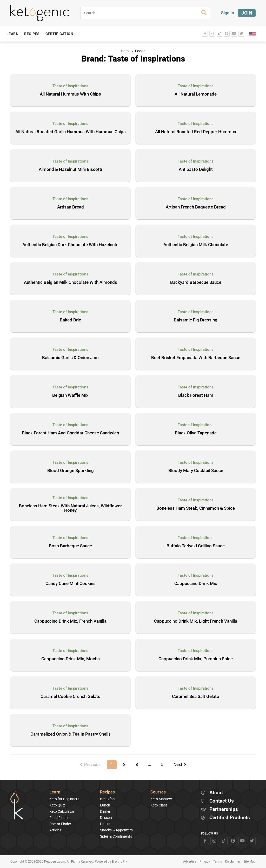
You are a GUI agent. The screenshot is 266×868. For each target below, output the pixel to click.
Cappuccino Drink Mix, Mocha (71, 659)
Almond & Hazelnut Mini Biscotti (70, 170)
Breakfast (108, 799)
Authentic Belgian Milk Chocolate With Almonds (71, 282)
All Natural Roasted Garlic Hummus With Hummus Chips (71, 132)
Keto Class (159, 805)
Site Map (250, 862)
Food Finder (59, 818)
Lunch (105, 805)
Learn (55, 792)
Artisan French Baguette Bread (196, 207)
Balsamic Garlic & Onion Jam (70, 358)
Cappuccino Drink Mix (196, 584)
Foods (140, 51)
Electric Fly (119, 862)
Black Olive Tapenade (196, 433)
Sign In (228, 13)
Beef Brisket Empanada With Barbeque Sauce (196, 358)
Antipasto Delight (196, 170)
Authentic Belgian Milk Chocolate (196, 245)
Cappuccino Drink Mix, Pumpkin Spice (196, 659)
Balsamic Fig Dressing (196, 320)
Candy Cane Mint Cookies (71, 584)
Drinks (105, 824)
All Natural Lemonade (196, 94)
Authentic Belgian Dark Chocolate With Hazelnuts (70, 245)
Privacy (205, 862)
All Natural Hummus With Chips (70, 94)
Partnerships (224, 809)
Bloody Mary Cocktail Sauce (196, 471)
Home (126, 51)
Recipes (107, 792)
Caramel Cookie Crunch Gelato (71, 697)
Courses (158, 792)
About (216, 793)
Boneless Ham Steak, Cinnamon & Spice (196, 508)
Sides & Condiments (116, 836)
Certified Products (230, 818)
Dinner (105, 811)
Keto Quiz (57, 805)
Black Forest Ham (196, 395)
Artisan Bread (71, 207)
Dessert (106, 818)
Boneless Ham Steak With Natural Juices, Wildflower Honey (70, 508)
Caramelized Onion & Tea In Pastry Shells (71, 734)
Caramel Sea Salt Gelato (196, 697)
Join (247, 13)
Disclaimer (233, 862)
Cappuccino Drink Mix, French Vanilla (70, 621)
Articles (55, 830)
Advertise (190, 862)
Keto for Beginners (64, 799)
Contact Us (222, 801)
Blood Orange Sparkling (71, 471)
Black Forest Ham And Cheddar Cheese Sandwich (70, 433)
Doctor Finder (60, 824)
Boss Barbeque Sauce (70, 546)
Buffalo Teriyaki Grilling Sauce (196, 546)
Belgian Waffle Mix (70, 395)
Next (180, 765)
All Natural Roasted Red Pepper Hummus (196, 132)
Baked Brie (70, 320)
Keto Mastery (161, 799)
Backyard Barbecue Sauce (196, 282)
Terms (218, 862)
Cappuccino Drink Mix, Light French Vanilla (196, 621)
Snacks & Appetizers (116, 830)
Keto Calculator (62, 811)
